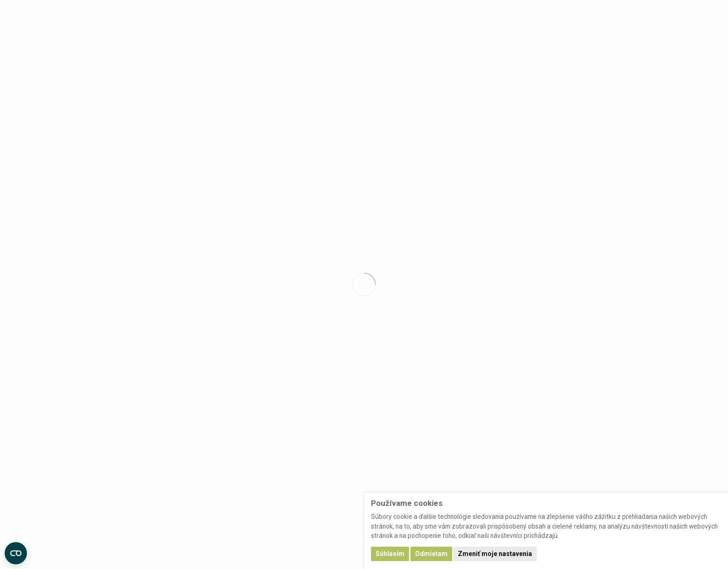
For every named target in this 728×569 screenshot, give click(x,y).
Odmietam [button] (431, 554)
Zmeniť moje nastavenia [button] (495, 554)
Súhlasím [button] (390, 554)
